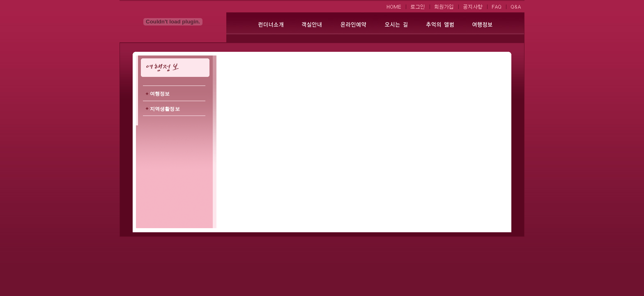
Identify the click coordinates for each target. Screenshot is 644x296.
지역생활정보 (165, 109)
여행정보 (160, 94)
